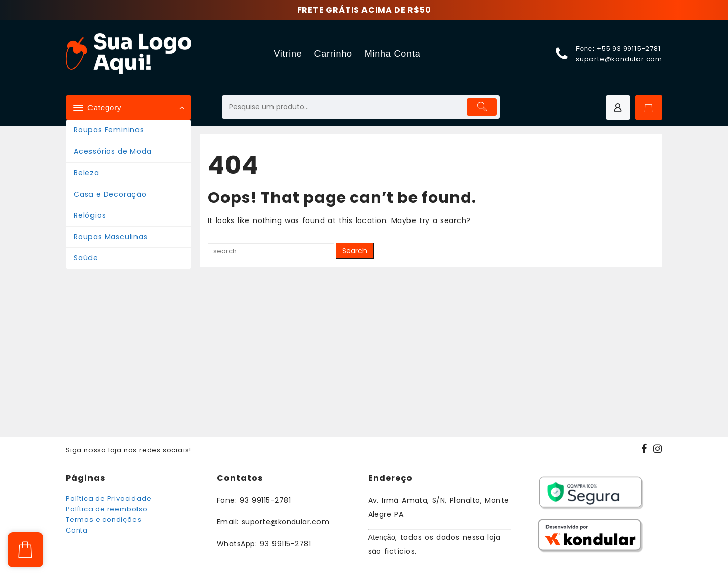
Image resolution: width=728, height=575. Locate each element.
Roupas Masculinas (111, 237)
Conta (77, 530)
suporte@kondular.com (619, 59)
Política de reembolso (107, 509)
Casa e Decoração (110, 194)
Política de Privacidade (108, 498)
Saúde (86, 258)
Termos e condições (103, 520)
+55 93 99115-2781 (629, 48)
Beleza (86, 173)
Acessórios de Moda (112, 151)
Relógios (90, 215)
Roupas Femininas (109, 130)
